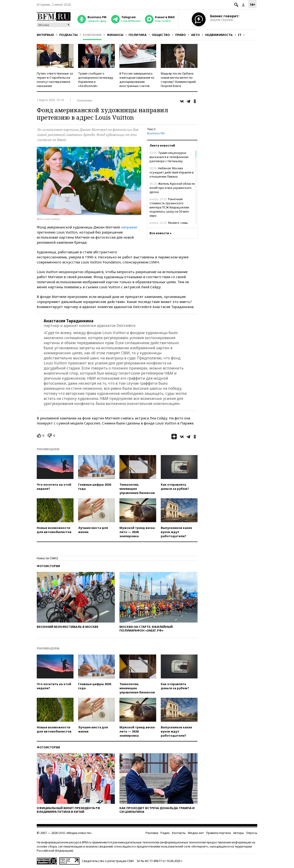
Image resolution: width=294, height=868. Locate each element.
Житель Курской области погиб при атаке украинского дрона (172, 188)
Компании (92, 35)
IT (240, 35)
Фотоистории (48, 566)
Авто (195, 35)
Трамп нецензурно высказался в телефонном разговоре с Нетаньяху (169, 157)
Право (181, 35)
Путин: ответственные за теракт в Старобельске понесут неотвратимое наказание (55, 80)
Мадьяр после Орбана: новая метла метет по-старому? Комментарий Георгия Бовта (178, 80)
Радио (165, 833)
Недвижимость (219, 35)
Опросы (252, 833)
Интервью (45, 35)
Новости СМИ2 (47, 558)
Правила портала (218, 833)
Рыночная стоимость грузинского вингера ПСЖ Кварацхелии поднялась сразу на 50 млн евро (169, 207)
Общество (161, 35)
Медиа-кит (196, 833)
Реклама (152, 833)
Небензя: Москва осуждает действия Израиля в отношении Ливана (172, 172)
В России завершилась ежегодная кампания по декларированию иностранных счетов (137, 80)
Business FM (156, 133)
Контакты (179, 833)
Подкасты (68, 35)
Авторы (238, 833)
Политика (138, 35)
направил (129, 227)
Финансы (115, 35)
